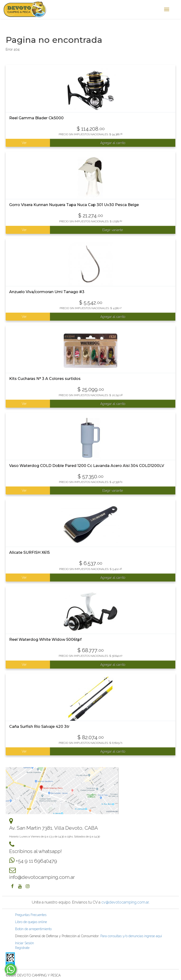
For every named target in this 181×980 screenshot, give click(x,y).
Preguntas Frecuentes (31, 915)
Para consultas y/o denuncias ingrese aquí (131, 936)
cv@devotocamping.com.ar (125, 902)
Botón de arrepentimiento (33, 929)
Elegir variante (113, 230)
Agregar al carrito (113, 143)
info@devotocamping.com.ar (42, 877)
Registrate (22, 948)
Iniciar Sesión (25, 943)
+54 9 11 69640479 (36, 861)
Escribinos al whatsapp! (35, 851)
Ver (24, 143)
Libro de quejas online (31, 922)
